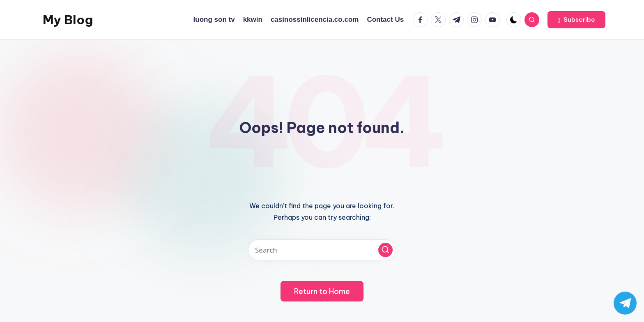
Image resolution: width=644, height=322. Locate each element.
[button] (576, 20)
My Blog (68, 20)
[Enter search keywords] (322, 250)
